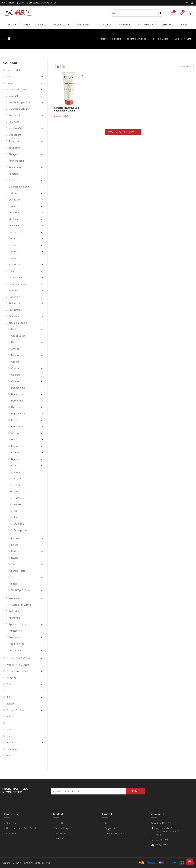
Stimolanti (14, 316)
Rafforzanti (15, 297)
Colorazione (15, 637)
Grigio (14, 440)
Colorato (16, 375)
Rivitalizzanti (15, 310)
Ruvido (15, 558)
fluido (10, 736)
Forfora (15, 420)
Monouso (11, 678)
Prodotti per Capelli (136, 39)
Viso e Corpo (63, 828)
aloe (9, 717)
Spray (17, 472)
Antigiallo (14, 174)
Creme (17, 485)
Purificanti (14, 290)
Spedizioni (12, 823)
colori (9, 730)
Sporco (15, 584)
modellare (12, 743)
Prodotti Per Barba (16, 710)
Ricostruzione (16, 650)
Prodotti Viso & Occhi (18, 665)
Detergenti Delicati (18, 109)
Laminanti (14, 122)
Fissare (13, 206)
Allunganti (14, 154)
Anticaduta (15, 611)
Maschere (19, 498)
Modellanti (14, 265)
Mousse (18, 504)
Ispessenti (14, 232)
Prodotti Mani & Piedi (17, 671)
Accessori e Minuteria (20, 605)
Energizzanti (15, 200)
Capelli (59, 823)
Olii (15, 511)
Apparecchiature (18, 624)
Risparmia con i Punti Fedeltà (22, 828)
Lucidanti (14, 252)
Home (104, 39)
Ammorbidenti (16, 161)
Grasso (15, 433)
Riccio (14, 551)
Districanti (14, 193)
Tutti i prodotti (14, 70)
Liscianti (13, 245)
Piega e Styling (17, 644)
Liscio (14, 342)
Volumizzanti (16, 598)
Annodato (16, 349)
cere (9, 723)
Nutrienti (13, 271)
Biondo (15, 355)
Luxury (12, 258)
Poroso (15, 538)
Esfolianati (14, 115)
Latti (189, 39)
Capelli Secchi (18, 336)
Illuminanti (14, 226)
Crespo (15, 381)
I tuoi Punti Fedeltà (115, 833)
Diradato (16, 407)
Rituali (17, 517)
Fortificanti (14, 213)
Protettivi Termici (18, 278)
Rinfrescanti (15, 303)
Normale (16, 459)
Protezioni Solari (17, 284)
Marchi (10, 83)
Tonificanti (14, 148)
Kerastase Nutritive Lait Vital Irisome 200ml (66, 109)
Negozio (117, 39)
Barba (10, 684)
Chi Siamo (12, 833)
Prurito (15, 545)
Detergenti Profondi (19, 187)
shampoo (12, 749)
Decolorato (17, 401)
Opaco (178, 39)
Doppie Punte (18, 414)
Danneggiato (18, 388)
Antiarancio (15, 167)
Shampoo (19, 524)
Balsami (18, 479)
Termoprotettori (22, 530)
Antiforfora (15, 618)
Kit (8, 691)
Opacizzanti (15, 135)
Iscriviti (135, 791)
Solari (9, 697)
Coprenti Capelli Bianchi (21, 102)
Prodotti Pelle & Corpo (18, 658)
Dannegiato (17, 394)
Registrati (110, 828)
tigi (8, 756)
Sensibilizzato (18, 571)
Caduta (15, 362)
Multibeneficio (16, 128)
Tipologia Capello (160, 39)
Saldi (9, 77)
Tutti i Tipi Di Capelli (21, 590)
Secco (14, 564)
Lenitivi (12, 239)
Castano (16, 368)
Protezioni (14, 141)
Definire (13, 180)
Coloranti (14, 96)
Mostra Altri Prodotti (123, 132)
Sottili (14, 577)
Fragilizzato (17, 427)
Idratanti (13, 219)
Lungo (14, 446)
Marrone (16, 453)
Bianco (15, 329)
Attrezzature (15, 631)
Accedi (108, 823)
